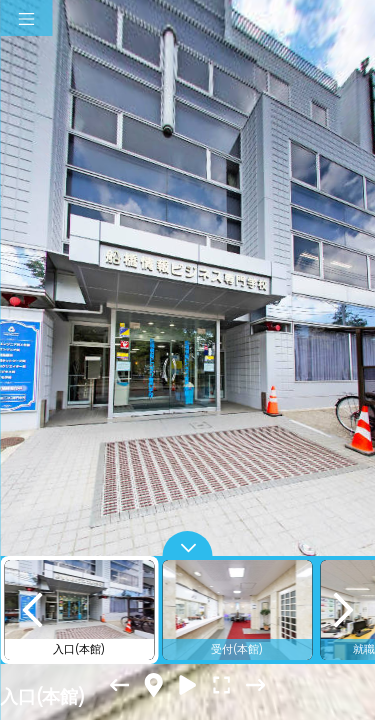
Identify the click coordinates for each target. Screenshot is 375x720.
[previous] (32, 610)
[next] (343, 610)
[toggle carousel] (188, 543)
